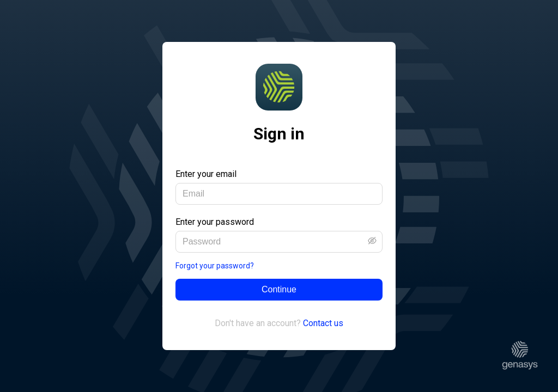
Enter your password (215, 222)
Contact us (323, 323)
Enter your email (206, 174)
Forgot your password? (215, 266)
